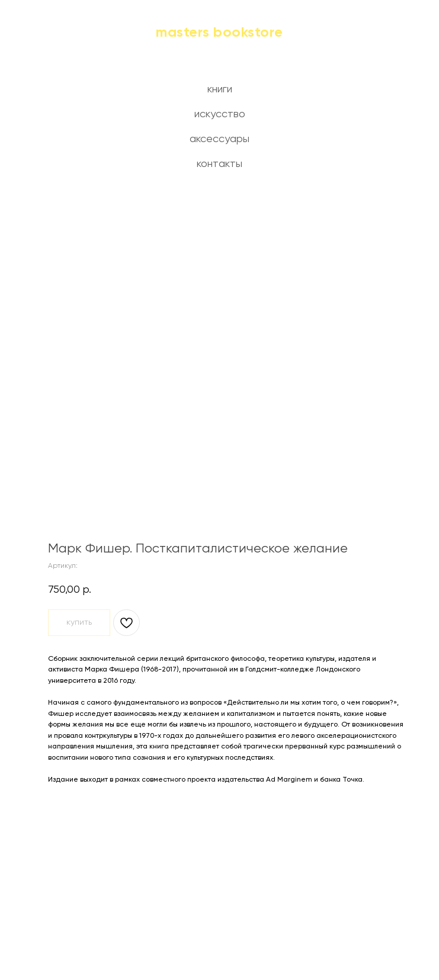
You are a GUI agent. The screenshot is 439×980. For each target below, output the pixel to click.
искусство (220, 114)
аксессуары (220, 139)
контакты (220, 164)
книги (220, 89)
